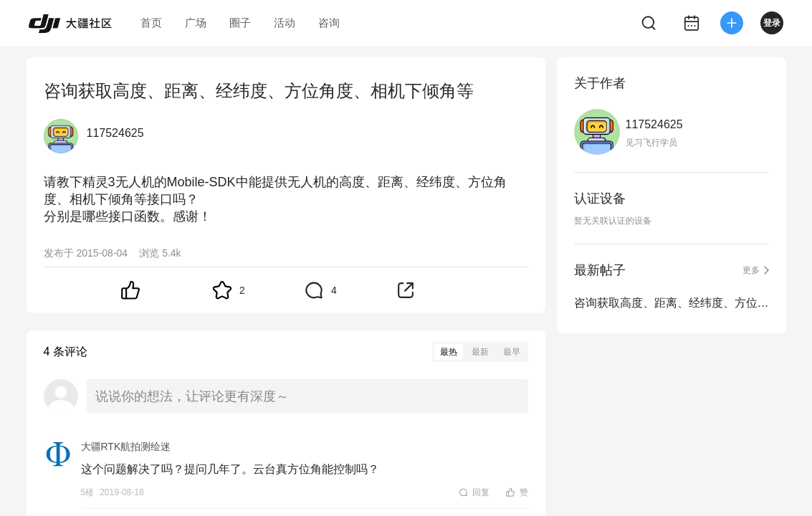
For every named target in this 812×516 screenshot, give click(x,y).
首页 (151, 23)
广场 (196, 23)
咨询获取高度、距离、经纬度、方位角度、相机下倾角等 (672, 303)
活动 (285, 23)
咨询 (329, 23)
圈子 (240, 23)
